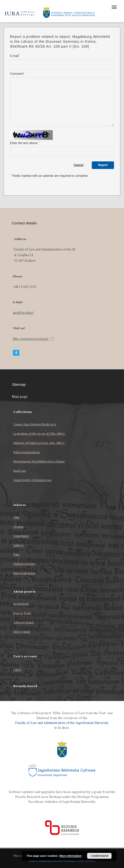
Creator (18, 527)
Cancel (78, 165)
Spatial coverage (24, 564)
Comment (17, 74)
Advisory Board (24, 622)
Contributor (21, 536)
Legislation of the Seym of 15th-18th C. (40, 434)
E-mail (15, 56)
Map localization (24, 573)
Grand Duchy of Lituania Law (32, 480)
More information (71, 856)
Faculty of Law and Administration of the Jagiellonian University (62, 723)
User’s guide (22, 632)
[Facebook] (16, 353)
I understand (99, 856)
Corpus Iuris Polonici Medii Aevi (35, 424)
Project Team (22, 613)
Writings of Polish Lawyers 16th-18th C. (39, 443)
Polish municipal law (27, 452)
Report (103, 165)
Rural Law (20, 471)
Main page (20, 397)
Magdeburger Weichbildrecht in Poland (39, 461)
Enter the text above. (25, 143)
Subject (18, 545)
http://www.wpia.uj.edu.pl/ (33, 339)
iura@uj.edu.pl (23, 313)
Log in (17, 670)
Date (16, 554)
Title (17, 517)
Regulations (21, 604)
